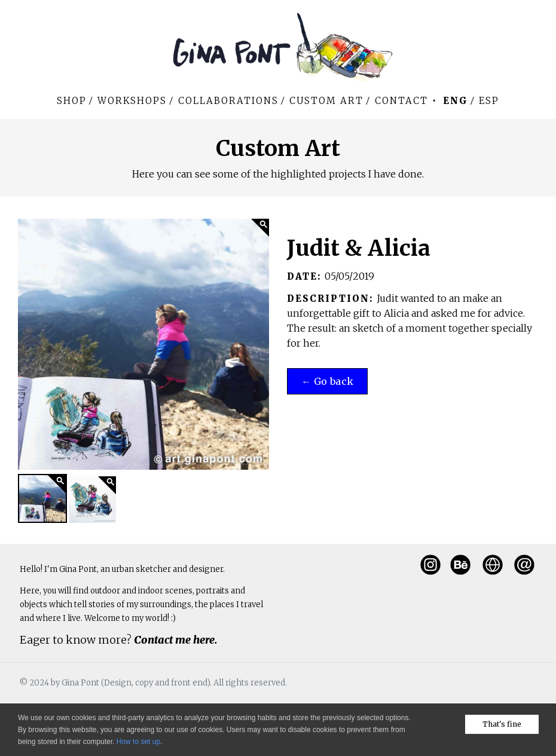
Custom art (326, 101)
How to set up (138, 742)
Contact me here (174, 640)
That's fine (502, 724)
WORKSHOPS (132, 101)
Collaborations (228, 101)
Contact (401, 101)
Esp (489, 101)
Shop (72, 101)
